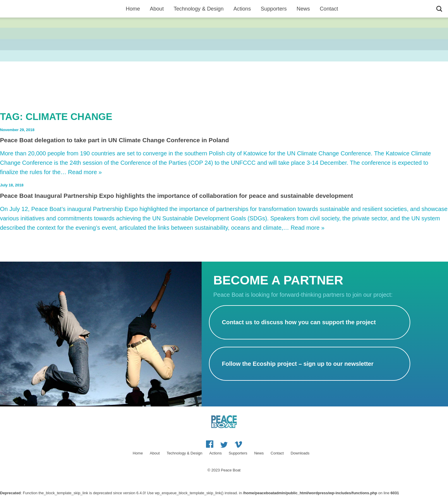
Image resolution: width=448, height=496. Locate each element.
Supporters (274, 9)
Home (133, 9)
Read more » (85, 172)
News (303, 9)
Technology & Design (199, 9)
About (157, 9)
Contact (329, 9)
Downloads (300, 453)
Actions (242, 9)
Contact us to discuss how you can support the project (299, 322)
